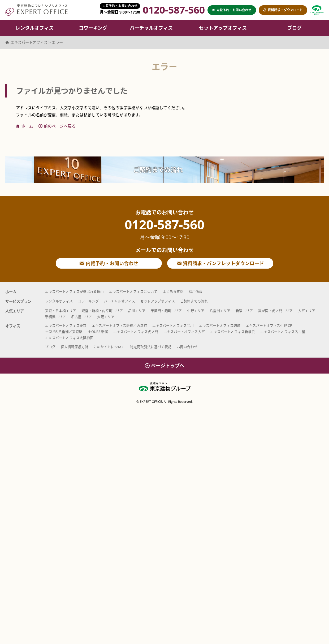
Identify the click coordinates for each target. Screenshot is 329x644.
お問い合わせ (187, 347)
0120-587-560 (164, 229)
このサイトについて (109, 347)
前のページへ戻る (57, 126)
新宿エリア (244, 311)
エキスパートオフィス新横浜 (233, 332)
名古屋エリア (81, 317)
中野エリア (196, 311)
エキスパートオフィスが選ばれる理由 (74, 291)
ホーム (25, 126)
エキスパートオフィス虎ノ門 (136, 332)
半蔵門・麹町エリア (166, 311)
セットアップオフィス (223, 28)
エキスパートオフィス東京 (66, 325)
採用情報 (196, 291)
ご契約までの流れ (158, 170)
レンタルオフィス (34, 28)
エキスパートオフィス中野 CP (269, 325)
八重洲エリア (220, 311)
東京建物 (317, 10)
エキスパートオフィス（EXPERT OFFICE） (36, 10)
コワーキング (93, 28)
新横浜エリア (55, 317)
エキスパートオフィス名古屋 (283, 332)
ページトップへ (165, 366)
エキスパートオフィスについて (133, 291)
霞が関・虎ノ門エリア (275, 311)
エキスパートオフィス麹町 (220, 325)
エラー (57, 42)
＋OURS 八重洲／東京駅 (64, 332)
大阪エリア (106, 317)
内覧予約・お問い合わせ (109, 263)
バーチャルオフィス (151, 28)
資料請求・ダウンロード (283, 10)
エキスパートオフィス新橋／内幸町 (119, 325)
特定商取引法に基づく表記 (151, 347)
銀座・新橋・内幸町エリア (102, 311)
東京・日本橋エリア (61, 311)
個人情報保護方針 (75, 347)
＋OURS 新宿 (98, 332)
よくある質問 (173, 291)
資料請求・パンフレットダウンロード (220, 263)
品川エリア (137, 311)
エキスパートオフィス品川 (173, 325)
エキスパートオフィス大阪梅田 (69, 338)
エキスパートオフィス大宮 (184, 332)
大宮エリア (307, 311)
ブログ (295, 28)
